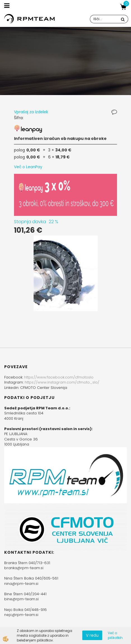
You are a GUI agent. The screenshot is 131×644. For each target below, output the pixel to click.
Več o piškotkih (115, 635)
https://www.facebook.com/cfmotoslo (59, 377)
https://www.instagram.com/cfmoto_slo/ (62, 382)
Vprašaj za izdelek (31, 112)
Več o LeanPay (28, 167)
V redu (92, 635)
